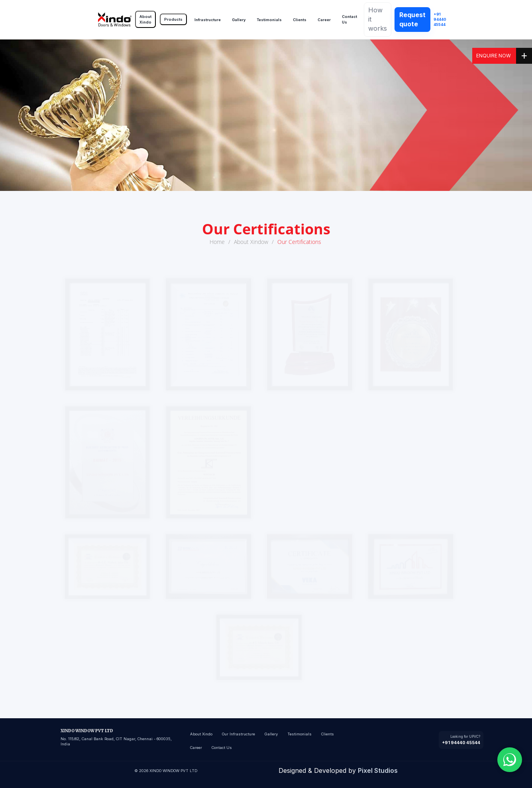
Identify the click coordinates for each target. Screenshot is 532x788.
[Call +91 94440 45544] (461, 740)
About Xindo (145, 19)
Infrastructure (208, 20)
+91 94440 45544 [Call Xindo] (440, 20)
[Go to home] (115, 20)
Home (217, 242)
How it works (378, 19)
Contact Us (349, 19)
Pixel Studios (378, 770)
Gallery (239, 20)
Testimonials (269, 20)
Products (173, 19)
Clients (300, 20)
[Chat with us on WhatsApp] (510, 760)
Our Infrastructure (239, 734)
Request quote (412, 19)
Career (324, 20)
